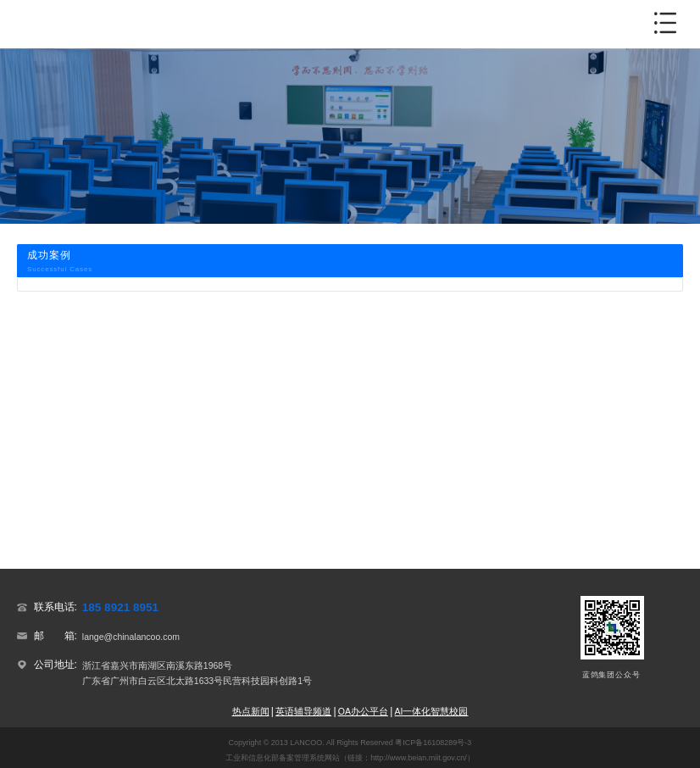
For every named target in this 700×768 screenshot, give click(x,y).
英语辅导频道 (303, 711)
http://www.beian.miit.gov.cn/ (418, 758)
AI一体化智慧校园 (432, 711)
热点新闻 (251, 711)
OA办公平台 (363, 711)
